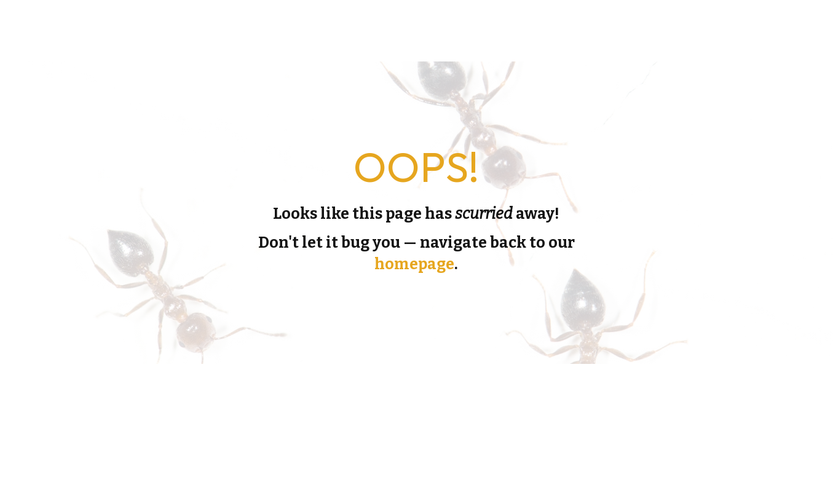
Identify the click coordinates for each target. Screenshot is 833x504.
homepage (414, 264)
